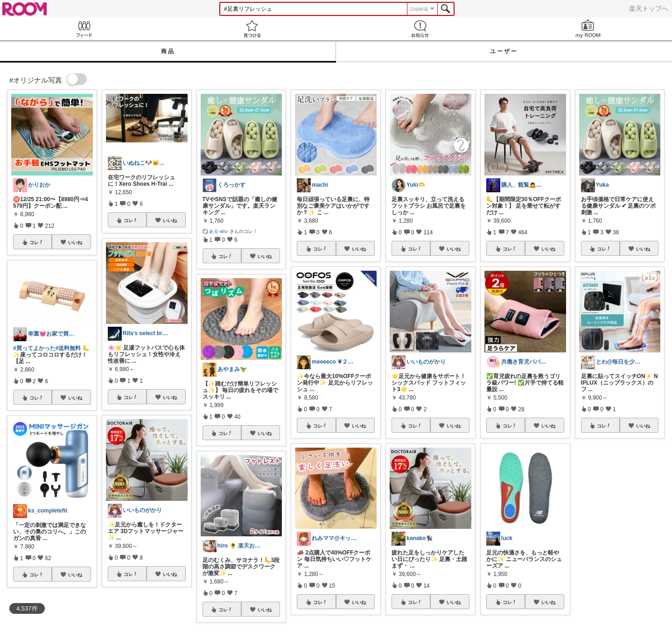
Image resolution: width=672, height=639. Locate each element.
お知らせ (420, 29)
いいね (75, 242)
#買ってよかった (34, 348)
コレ (36, 242)
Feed (84, 29)
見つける (252, 29)
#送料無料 (68, 348)
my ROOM (588, 29)
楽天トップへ (649, 8)
